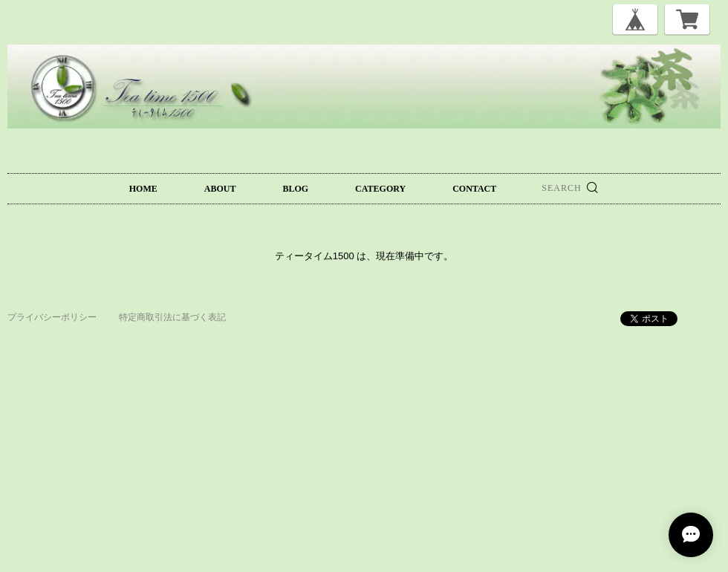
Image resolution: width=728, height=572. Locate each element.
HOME (143, 189)
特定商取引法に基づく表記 (172, 317)
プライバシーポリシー (52, 317)
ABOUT (220, 189)
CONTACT (474, 189)
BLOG (295, 189)
